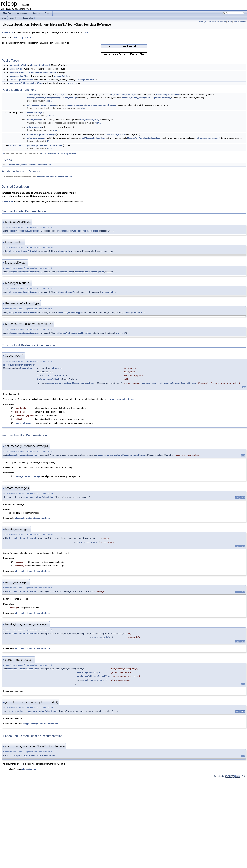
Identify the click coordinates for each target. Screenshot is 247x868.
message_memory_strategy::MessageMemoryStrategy (52, 98)
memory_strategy (23, 423)
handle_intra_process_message (41, 134)
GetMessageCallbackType (21, 80)
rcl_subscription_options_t (123, 95)
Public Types (203, 22)
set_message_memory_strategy (42, 105)
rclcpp (4, 18)
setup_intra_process (36, 138)
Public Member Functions (217, 22)
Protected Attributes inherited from (37, 177)
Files (48, 14)
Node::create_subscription (122, 399)
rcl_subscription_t (16, 145)
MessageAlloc (16, 69)
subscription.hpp (23, 38)
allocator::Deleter (34, 72)
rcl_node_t (59, 95)
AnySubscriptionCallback (167, 95)
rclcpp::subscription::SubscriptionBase (59, 153)
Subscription (28, 18)
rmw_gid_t (72, 83)
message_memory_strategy (27, 476)
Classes (37, 14)
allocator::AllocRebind (40, 65)
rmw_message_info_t (90, 120)
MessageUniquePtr (18, 76)
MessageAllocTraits (18, 65)
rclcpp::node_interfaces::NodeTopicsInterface (30, 165)
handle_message (35, 120)
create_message (35, 112)
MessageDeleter (17, 72)
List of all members (240, 22)
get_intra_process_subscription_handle (45, 145)
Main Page (8, 13)
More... (87, 32)
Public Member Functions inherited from (39, 153)
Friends (230, 22)
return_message (34, 127)
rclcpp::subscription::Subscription (24, 231)
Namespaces (23, 14)
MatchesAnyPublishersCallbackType (26, 83)
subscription (15, 18)
